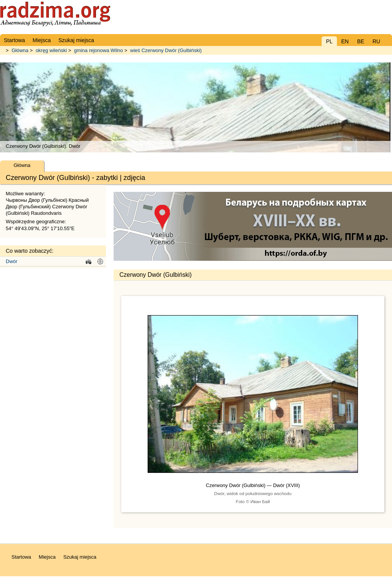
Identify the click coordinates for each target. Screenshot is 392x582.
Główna (20, 50)
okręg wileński (51, 50)
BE (361, 41)
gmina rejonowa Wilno (99, 50)
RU (376, 41)
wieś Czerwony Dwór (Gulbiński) (166, 50)
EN (345, 41)
